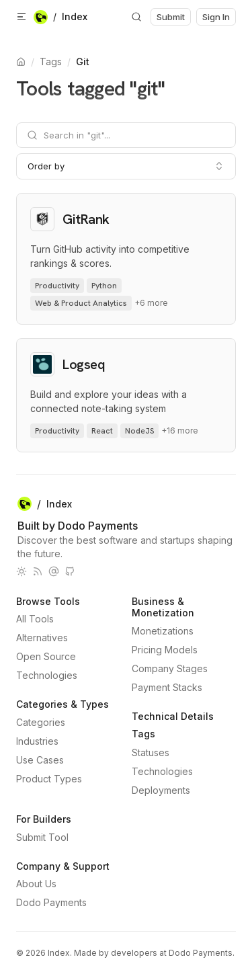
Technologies (47, 675)
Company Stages (170, 668)
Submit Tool (42, 837)
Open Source (46, 656)
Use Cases (40, 760)
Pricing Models (165, 650)
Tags (51, 62)
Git (83, 62)
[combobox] (126, 166)
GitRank (86, 219)
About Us (36, 884)
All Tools (35, 619)
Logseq (84, 364)
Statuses (151, 752)
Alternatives (42, 638)
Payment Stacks (167, 687)
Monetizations (163, 631)
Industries (37, 741)
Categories (41, 722)
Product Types (49, 779)
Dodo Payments (51, 902)
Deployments (161, 790)
